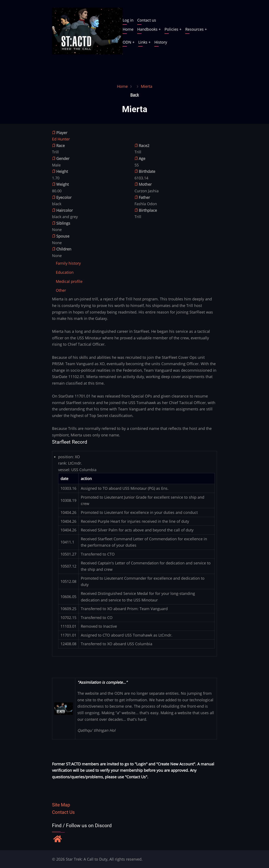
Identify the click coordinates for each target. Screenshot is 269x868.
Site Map (61, 805)
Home (128, 29)
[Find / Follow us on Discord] (58, 839)
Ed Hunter (61, 139)
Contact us (147, 20)
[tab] (68, 263)
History (161, 42)
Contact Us (63, 812)
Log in (128, 20)
